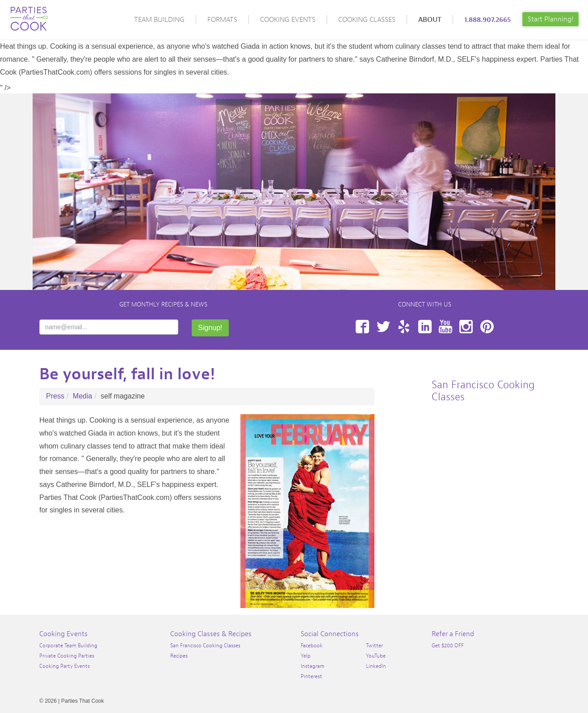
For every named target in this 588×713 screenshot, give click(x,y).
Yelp (404, 327)
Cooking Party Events (65, 666)
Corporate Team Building (68, 646)
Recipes (179, 656)
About (430, 20)
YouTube (445, 327)
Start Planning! (550, 19)
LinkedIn (425, 327)
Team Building (159, 20)
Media (83, 396)
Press (55, 396)
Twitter (383, 327)
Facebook (362, 327)
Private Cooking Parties (67, 656)
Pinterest (487, 327)
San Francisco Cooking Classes (205, 646)
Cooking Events (288, 20)
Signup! (210, 328)
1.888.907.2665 (487, 20)
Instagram (466, 327)
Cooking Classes (367, 20)
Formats (222, 20)
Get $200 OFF (448, 646)
